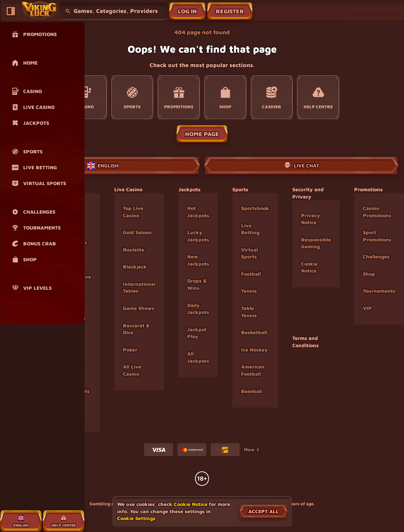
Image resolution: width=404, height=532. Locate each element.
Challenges (376, 256)
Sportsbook (255, 208)
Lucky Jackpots (198, 236)
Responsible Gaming (316, 243)
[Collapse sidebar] (11, 11)
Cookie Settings (136, 518)
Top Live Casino (133, 212)
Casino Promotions (377, 212)
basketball (254, 332)
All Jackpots (198, 357)
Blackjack (135, 267)
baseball (252, 391)
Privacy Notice (311, 219)
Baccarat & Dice (136, 329)
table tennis (249, 312)
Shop (369, 274)
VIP (367, 308)
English (103, 166)
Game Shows (139, 308)
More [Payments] (252, 450)
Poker (130, 350)
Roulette (134, 250)
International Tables (139, 287)
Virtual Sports (250, 253)
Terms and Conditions (306, 342)
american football (253, 370)
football (251, 274)
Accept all (263, 511)
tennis (249, 291)
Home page (202, 134)
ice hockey (254, 350)
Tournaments (379, 291)
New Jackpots (198, 260)
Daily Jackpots (198, 309)
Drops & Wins (197, 284)
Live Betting (250, 229)
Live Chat (301, 166)
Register (230, 11)
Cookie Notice (309, 267)
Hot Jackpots (198, 212)
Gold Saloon (137, 232)
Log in (187, 11)
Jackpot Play (197, 333)
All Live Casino (132, 370)
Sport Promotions (377, 236)
